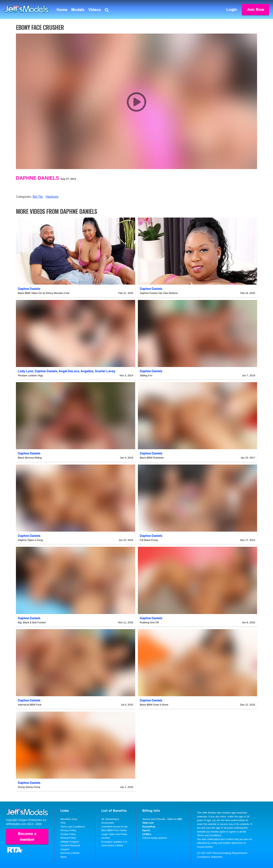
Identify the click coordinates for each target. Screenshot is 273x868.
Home (62, 10)
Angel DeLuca (69, 371)
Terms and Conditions (73, 827)
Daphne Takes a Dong (30, 540)
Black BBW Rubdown (152, 458)
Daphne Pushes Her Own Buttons (159, 293)
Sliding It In (146, 375)
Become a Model (70, 853)
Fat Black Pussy (149, 540)
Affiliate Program (70, 842)
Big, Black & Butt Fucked (32, 622)
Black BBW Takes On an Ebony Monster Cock (44, 293)
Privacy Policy (68, 830)
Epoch (146, 830)
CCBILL (147, 834)
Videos (95, 10)
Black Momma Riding (30, 458)
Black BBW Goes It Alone (154, 705)
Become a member (27, 837)
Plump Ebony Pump (29, 787)
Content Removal (70, 845)
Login (232, 10)
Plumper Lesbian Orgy (30, 375)
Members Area (69, 819)
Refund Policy (68, 838)
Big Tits (38, 197)
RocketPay (149, 827)
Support (65, 849)
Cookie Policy (68, 834)
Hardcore (52, 197)
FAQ (63, 823)
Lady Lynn (26, 371)
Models (78, 10)
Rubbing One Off (149, 622)
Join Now (255, 10)
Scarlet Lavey (105, 371)
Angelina (87, 371)
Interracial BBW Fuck (30, 705)
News (64, 857)
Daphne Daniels (37, 178)
